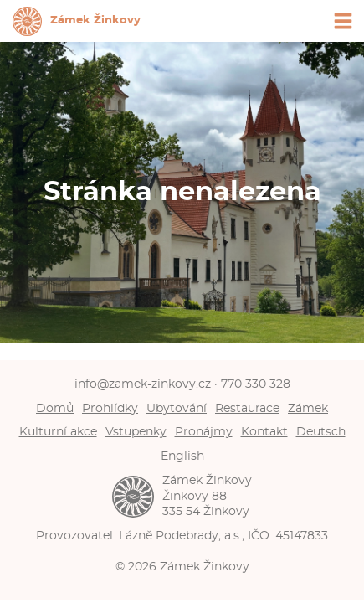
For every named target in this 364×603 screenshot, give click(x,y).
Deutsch (321, 432)
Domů (55, 408)
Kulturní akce (58, 432)
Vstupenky (136, 432)
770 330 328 (256, 384)
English (182, 456)
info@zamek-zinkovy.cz (143, 384)
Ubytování (177, 408)
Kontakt (264, 432)
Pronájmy (204, 432)
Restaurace (247, 408)
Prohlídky (110, 408)
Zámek (308, 408)
